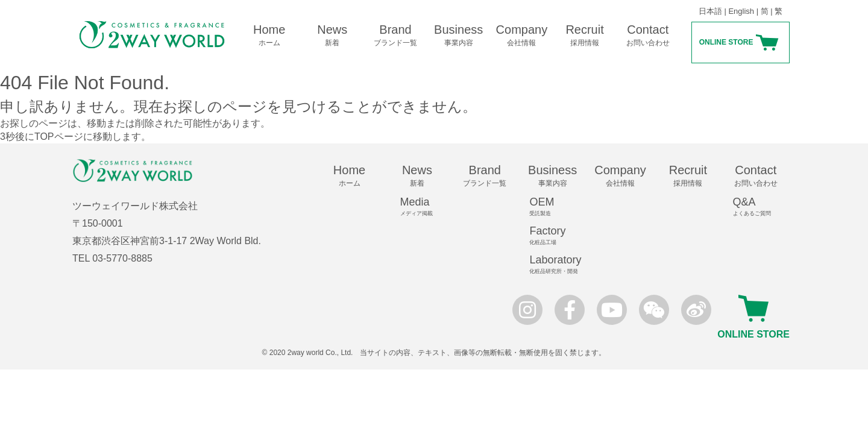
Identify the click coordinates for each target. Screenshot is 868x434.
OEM (558, 207)
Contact (648, 36)
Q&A (761, 207)
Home (269, 36)
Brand (396, 36)
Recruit (585, 36)
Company (522, 36)
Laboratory (558, 265)
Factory (558, 236)
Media (423, 207)
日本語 (710, 11)
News (332, 36)
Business (458, 36)
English (741, 11)
